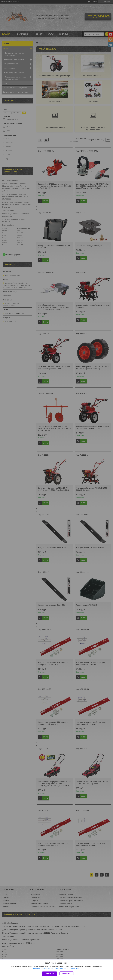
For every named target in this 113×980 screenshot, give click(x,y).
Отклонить (66, 974)
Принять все (50, 974)
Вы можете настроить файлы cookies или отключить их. (56, 969)
